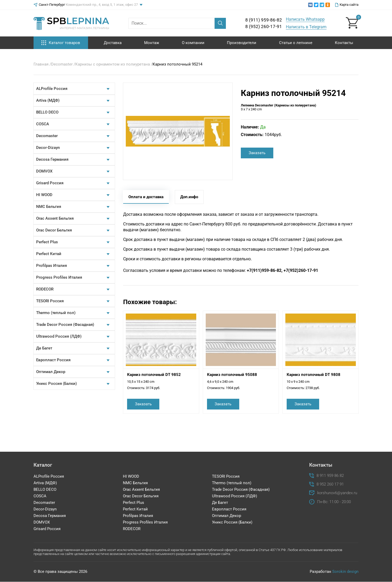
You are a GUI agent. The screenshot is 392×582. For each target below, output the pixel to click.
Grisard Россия (50, 183)
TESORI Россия (50, 301)
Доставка (113, 43)
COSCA (43, 124)
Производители (242, 43)
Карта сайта (347, 5)
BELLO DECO (47, 112)
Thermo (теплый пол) (56, 313)
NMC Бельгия (49, 207)
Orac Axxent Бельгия (55, 218)
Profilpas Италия (51, 266)
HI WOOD (44, 195)
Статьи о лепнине (296, 43)
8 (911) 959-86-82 (264, 20)
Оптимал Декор (51, 372)
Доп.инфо (189, 197)
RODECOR (45, 289)
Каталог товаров (61, 43)
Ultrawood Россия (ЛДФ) (59, 336)
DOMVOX (44, 171)
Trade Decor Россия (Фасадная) (65, 325)
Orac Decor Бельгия (54, 230)
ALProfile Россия (52, 89)
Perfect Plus (47, 242)
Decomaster (47, 136)
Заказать (257, 153)
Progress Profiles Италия (59, 277)
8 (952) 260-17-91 (264, 26)
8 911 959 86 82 (330, 476)
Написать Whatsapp (305, 19)
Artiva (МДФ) (48, 100)
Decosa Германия (52, 159)
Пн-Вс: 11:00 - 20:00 (334, 502)
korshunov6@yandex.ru (337, 493)
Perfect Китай (49, 254)
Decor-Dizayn (48, 148)
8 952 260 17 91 (330, 484)
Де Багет (44, 348)
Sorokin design (345, 572)
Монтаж (152, 43)
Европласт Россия (53, 360)
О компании (193, 43)
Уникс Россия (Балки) (56, 384)
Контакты (344, 43)
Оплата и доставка (146, 197)
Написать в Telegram (306, 27)
